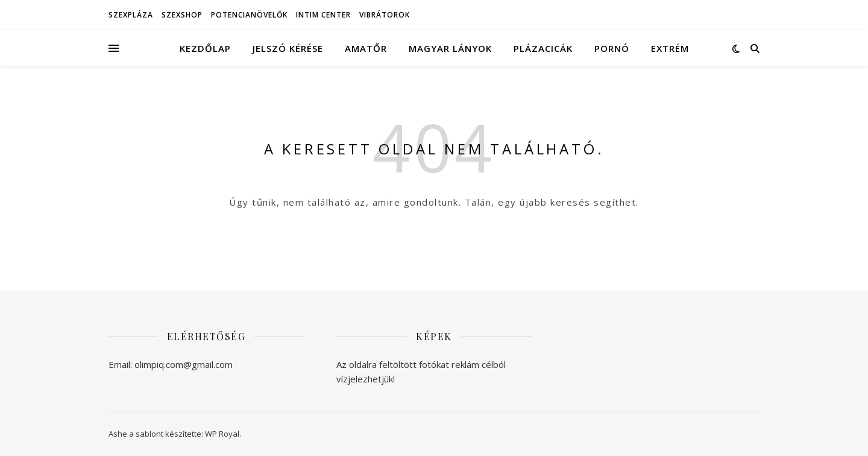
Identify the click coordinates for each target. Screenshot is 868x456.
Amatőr (366, 48)
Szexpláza (131, 15)
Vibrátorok (385, 15)
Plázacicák (543, 48)
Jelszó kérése (288, 48)
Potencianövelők (249, 15)
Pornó (612, 48)
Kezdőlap (205, 48)
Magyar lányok (450, 48)
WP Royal (222, 434)
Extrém (670, 48)
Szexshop (182, 15)
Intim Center (323, 15)
